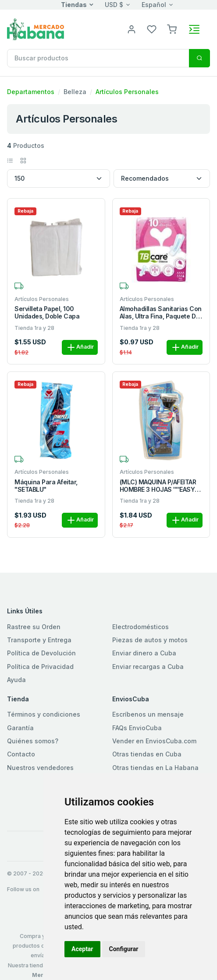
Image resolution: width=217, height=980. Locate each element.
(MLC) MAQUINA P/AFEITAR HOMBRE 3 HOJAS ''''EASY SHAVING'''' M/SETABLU (158, 486)
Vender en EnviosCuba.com (154, 741)
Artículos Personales (127, 92)
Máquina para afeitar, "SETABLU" (46, 486)
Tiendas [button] (74, 5)
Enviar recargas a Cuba (148, 667)
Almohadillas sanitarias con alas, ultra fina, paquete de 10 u (161, 313)
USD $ (114, 5)
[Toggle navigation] (194, 29)
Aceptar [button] (82, 949)
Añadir (80, 347)
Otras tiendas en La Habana (155, 768)
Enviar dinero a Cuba (144, 653)
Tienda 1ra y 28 (34, 328)
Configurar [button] (124, 949)
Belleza (75, 92)
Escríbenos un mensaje (148, 714)
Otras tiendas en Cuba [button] (147, 754)
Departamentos (31, 92)
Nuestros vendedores (40, 768)
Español (154, 5)
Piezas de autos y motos (150, 640)
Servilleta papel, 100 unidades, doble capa (47, 313)
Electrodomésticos (141, 627)
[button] (172, 29)
